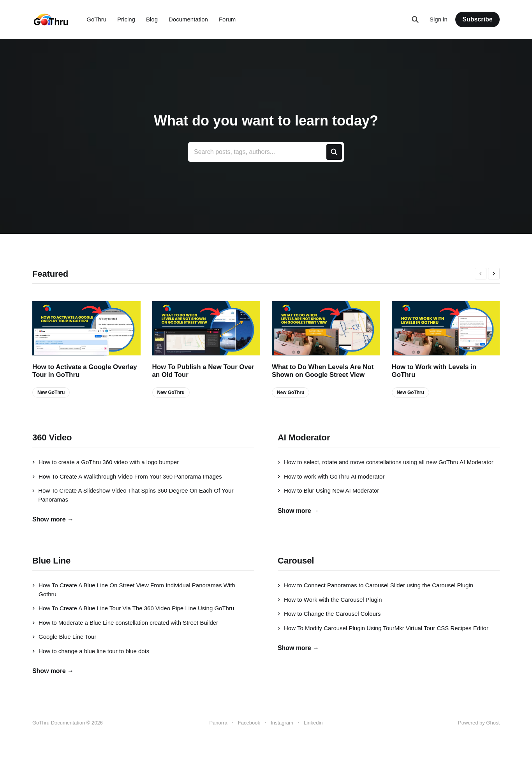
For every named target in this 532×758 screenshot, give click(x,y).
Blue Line (51, 561)
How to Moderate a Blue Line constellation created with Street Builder (125, 623)
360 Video (52, 437)
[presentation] (481, 274)
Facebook (249, 723)
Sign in (439, 19)
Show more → (53, 519)
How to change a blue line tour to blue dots (91, 651)
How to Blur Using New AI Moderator (328, 490)
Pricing (126, 19)
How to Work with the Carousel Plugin (330, 600)
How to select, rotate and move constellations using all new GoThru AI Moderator (386, 462)
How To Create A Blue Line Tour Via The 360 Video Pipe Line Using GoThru (133, 608)
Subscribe (477, 19)
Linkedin (313, 723)
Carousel (296, 561)
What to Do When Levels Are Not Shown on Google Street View (323, 371)
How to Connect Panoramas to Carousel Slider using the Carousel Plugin (375, 585)
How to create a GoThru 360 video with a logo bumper (106, 462)
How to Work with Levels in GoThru (434, 371)
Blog (152, 19)
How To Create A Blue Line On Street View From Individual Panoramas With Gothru (134, 590)
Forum (227, 19)
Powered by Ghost (479, 723)
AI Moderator (304, 437)
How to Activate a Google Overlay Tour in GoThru (85, 371)
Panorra (218, 723)
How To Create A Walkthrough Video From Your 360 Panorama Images (127, 476)
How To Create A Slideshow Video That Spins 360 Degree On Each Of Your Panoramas (133, 495)
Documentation (188, 19)
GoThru (96, 19)
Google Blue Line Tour (64, 637)
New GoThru (51, 392)
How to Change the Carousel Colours (329, 614)
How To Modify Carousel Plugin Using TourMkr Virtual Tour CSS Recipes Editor (383, 628)
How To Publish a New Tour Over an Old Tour (203, 371)
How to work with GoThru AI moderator (331, 476)
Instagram (282, 723)
